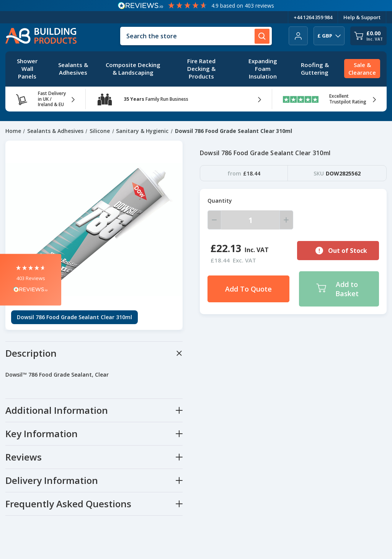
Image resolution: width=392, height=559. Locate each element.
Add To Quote (248, 289)
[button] (31, 279)
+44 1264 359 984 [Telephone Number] (313, 17)
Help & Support (362, 17)
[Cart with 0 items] (368, 36)
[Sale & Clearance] (362, 69)
